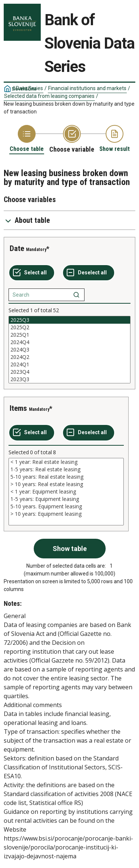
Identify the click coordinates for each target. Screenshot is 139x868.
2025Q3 (69, 320)
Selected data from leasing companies (49, 96)
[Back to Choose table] (27, 139)
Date (17, 248)
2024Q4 (69, 342)
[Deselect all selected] (89, 273)
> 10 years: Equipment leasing (66, 514)
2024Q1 (69, 364)
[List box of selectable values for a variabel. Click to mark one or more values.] (69, 350)
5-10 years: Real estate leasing (66, 477)
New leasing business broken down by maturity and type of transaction (69, 108)
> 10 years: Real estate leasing (66, 484)
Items (18, 408)
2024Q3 (69, 350)
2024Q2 (69, 357)
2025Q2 (69, 327)
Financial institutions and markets (87, 88)
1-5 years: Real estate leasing (66, 469)
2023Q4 (69, 372)
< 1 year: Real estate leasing (66, 462)
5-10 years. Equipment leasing (66, 506)
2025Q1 (69, 335)
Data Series (29, 88)
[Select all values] (32, 273)
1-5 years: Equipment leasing (66, 499)
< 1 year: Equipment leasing (66, 492)
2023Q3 (69, 379)
